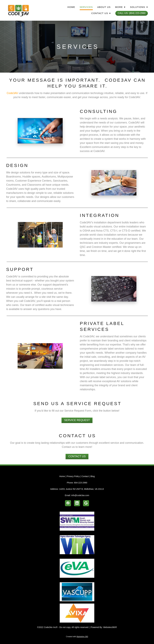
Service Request (77, 420)
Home (71, 7)
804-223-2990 (81, 483)
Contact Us (77, 456)
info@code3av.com (80, 495)
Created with (77, 637)
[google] (86, 503)
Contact (85, 476)
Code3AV (12, 93)
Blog (92, 476)
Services (86, 7)
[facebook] (68, 503)
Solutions (139, 7)
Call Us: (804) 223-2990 (132, 13)
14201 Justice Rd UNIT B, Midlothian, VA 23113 (81, 489)
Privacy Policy (73, 476)
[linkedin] (77, 503)
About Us (104, 7)
